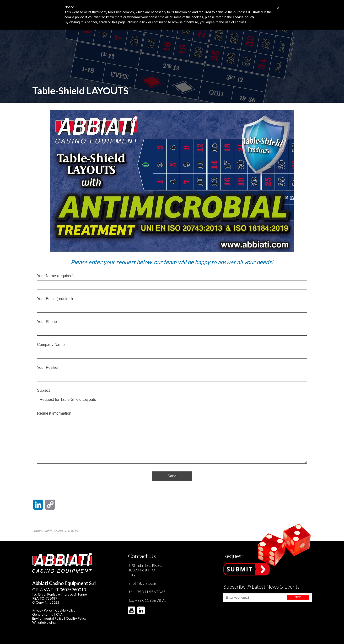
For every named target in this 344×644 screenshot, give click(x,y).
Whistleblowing (44, 622)
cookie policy (244, 17)
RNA (59, 614)
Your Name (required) (172, 280)
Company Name (172, 349)
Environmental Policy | (49, 618)
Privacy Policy (42, 610)
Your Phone (172, 326)
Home (37, 531)
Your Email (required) (172, 303)
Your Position (172, 372)
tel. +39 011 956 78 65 (147, 592)
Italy (132, 574)
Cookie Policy (65, 610)
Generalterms (43, 614)
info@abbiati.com (143, 583)
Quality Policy (76, 618)
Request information (172, 438)
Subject (172, 395)
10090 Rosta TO (142, 570)
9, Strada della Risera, (146, 565)
